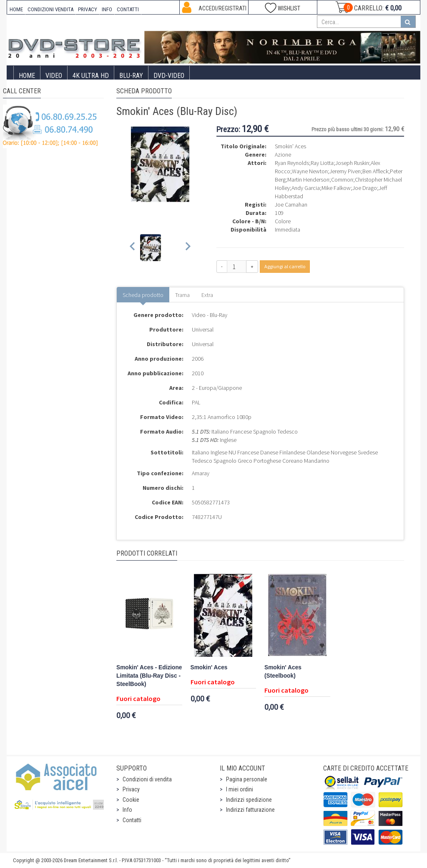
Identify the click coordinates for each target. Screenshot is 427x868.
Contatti (132, 820)
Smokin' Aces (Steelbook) (283, 672)
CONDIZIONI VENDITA (50, 9)
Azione (283, 155)
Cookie (131, 800)
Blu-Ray (131, 76)
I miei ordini (240, 789)
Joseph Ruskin (352, 163)
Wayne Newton (310, 171)
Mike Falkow (336, 188)
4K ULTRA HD (91, 76)
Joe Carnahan (291, 205)
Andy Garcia (306, 188)
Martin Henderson (308, 180)
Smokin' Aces (209, 667)
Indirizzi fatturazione (250, 810)
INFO (107, 9)
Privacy (131, 789)
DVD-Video (169, 76)
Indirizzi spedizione (249, 800)
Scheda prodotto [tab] (143, 295)
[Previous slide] (133, 248)
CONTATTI (128, 9)
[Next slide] (187, 248)
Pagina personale (247, 779)
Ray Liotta (322, 163)
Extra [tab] (207, 295)
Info (127, 810)
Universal (203, 329)
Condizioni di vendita (147, 779)
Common (342, 180)
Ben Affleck (375, 171)
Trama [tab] (182, 295)
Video (54, 76)
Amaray (201, 473)
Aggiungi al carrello (285, 266)
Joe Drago (365, 188)
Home (27, 76)
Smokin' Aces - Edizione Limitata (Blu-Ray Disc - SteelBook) (149, 676)
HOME (16, 9)
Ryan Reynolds (292, 163)
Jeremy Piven (345, 171)
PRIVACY (88, 9)
